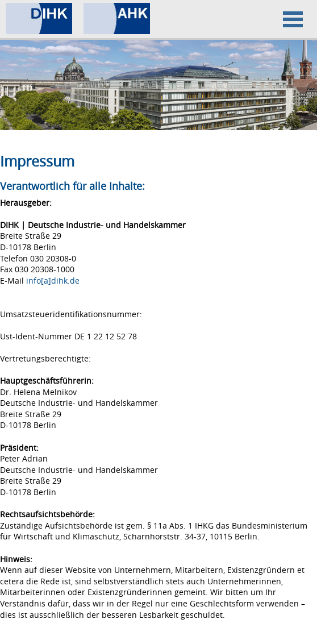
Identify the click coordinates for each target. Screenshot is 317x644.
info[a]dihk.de (53, 281)
